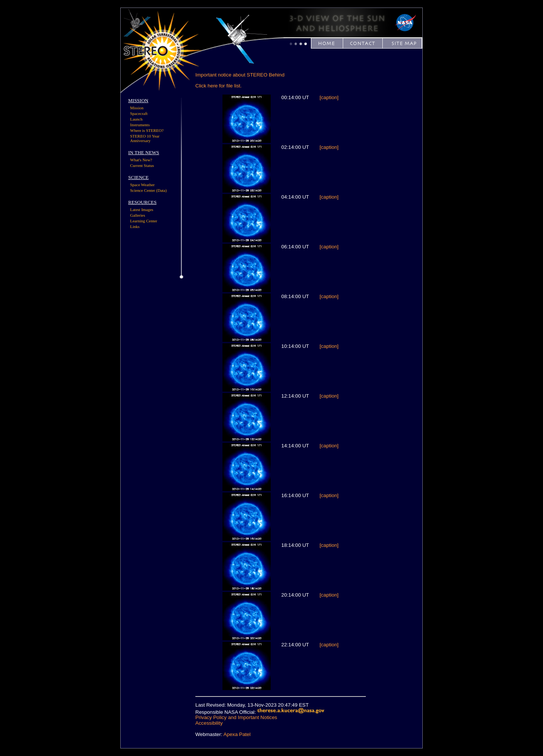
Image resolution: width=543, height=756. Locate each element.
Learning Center (144, 221)
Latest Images (142, 210)
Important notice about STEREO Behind (240, 75)
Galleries (138, 215)
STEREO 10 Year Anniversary (145, 138)
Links (135, 226)
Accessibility (209, 723)
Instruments (140, 125)
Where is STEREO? (147, 130)
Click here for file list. (219, 86)
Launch (136, 119)
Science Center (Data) (148, 190)
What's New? (141, 160)
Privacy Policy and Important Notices (236, 717)
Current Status (142, 165)
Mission (137, 108)
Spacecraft (139, 113)
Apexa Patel (237, 734)
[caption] (329, 97)
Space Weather (142, 185)
